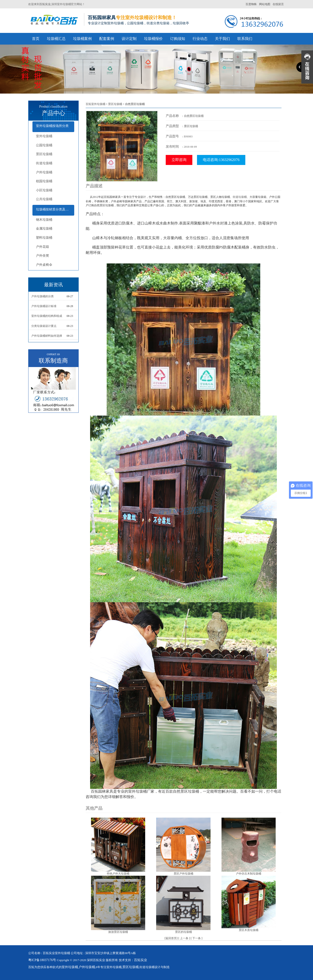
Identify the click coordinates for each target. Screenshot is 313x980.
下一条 (197, 938)
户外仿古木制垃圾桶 (249, 874)
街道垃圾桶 (44, 163)
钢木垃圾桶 (44, 220)
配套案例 (107, 39)
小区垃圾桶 (44, 190)
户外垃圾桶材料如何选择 (47, 336)
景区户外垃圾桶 (183, 874)
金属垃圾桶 (44, 229)
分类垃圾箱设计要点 (44, 326)
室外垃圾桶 (44, 136)
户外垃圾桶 (44, 172)
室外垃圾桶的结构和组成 (47, 316)
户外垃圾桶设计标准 (44, 306)
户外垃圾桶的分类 (42, 296)
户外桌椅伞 (44, 265)
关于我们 (222, 39)
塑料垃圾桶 (44, 238)
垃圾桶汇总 (56, 39)
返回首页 (171, 938)
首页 (36, 39)
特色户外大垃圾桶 (118, 874)
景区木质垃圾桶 (249, 930)
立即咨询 (179, 160)
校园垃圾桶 (44, 181)
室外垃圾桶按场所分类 (52, 126)
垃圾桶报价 (153, 39)
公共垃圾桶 (44, 199)
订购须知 (178, 39)
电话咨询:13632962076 (221, 160)
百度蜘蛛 (251, 4)
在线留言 (278, 4)
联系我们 (245, 39)
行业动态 (200, 39)
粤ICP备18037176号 (42, 960)
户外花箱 (42, 247)
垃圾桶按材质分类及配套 (54, 209)
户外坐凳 (42, 256)
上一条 (184, 938)
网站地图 (265, 4)
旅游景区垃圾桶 (118, 932)
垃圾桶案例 (82, 39)
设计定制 (129, 39)
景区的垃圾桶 (183, 932)
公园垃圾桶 (44, 145)
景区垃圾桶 (44, 154)
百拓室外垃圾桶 (95, 104)
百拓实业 (45, 4)
